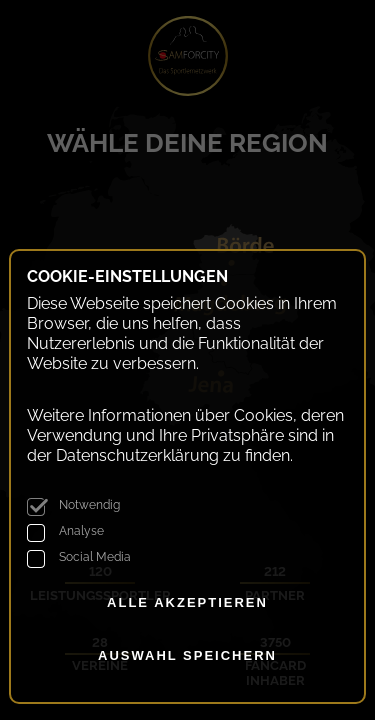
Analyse (81, 531)
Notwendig (89, 505)
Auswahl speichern (187, 655)
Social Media (95, 557)
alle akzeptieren (187, 602)
